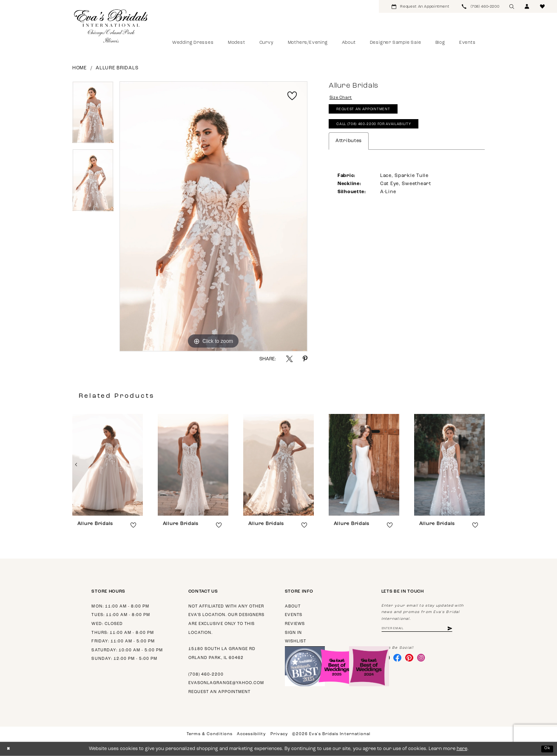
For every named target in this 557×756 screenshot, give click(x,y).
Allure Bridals (117, 68)
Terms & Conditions (209, 734)
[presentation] (108, 465)
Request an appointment (219, 692)
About (293, 606)
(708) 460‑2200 (206, 675)
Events (294, 615)
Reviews (295, 624)
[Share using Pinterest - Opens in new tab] (305, 359)
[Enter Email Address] (423, 629)
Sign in (293, 633)
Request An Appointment (368, 113)
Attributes (349, 147)
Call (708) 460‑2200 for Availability (382, 130)
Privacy (279, 734)
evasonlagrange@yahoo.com (226, 683)
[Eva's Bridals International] (111, 26)
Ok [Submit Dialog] (547, 749)
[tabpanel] (93, 115)
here (462, 749)
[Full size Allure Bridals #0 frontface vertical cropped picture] (213, 217)
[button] (527, 6)
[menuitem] (420, 6)
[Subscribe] (462, 629)
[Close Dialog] (9, 749)
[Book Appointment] (420, 6)
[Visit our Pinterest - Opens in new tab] (413, 659)
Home (80, 68)
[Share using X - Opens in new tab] (289, 359)
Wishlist (296, 641)
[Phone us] (480, 6)
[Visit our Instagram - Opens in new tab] (426, 659)
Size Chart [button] (343, 98)
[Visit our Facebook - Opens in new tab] (400, 659)
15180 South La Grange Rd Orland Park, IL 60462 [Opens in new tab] (222, 653)
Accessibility (251, 734)
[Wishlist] (543, 6)
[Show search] (512, 6)
